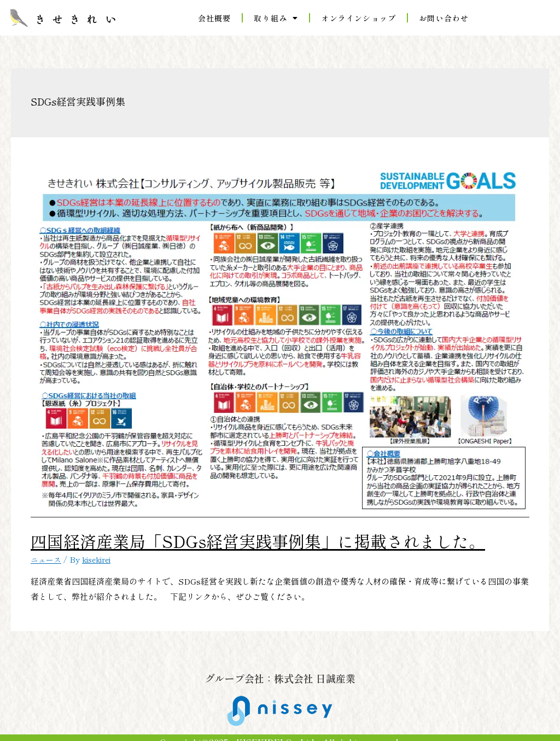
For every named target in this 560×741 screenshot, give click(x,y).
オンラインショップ (358, 18)
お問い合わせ (444, 18)
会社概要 (215, 18)
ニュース (47, 549)
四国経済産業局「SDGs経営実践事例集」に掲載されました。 (152, 536)
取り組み (276, 18)
